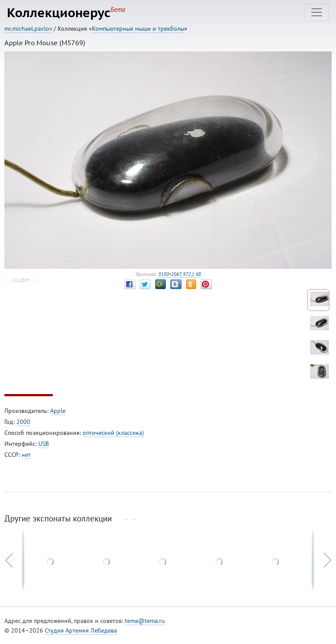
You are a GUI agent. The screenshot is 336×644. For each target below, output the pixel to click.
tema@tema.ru (145, 621)
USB (44, 444)
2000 (23, 422)
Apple (58, 411)
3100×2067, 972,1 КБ (180, 274)
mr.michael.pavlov (28, 29)
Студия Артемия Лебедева (81, 630)
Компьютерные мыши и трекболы (138, 29)
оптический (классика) (113, 433)
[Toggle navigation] (317, 12)
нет (26, 455)
